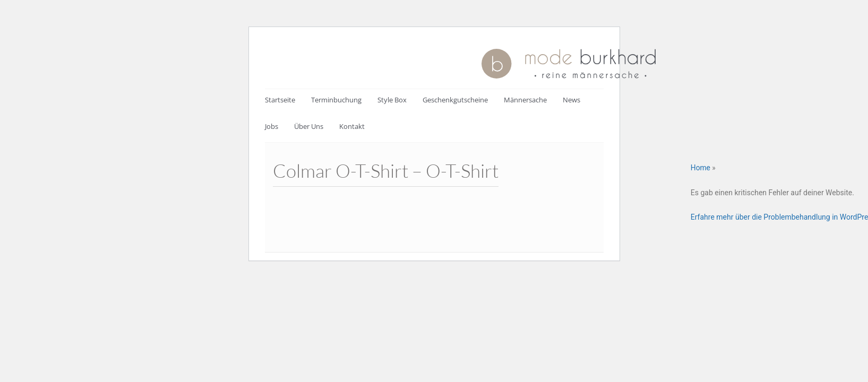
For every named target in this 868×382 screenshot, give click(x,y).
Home (701, 168)
